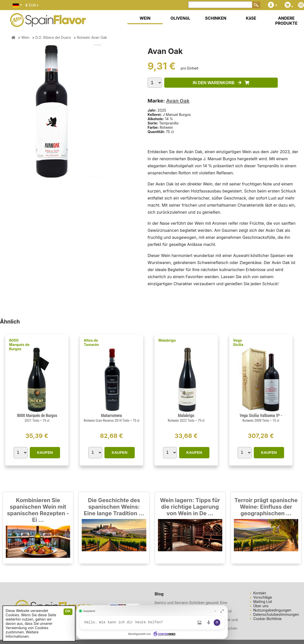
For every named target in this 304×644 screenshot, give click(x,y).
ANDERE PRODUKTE (286, 21)
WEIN (145, 18)
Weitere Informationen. (22, 634)
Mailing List (263, 602)
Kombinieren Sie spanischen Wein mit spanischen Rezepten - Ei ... (38, 510)
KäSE (251, 18)
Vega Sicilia (238, 342)
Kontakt (260, 593)
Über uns (261, 606)
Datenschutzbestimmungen (276, 614)
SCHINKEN (216, 18)
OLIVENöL (181, 18)
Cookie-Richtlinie (268, 619)
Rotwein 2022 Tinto (182, 421)
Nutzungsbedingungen (272, 610)
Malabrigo (167, 340)
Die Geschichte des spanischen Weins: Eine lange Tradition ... (114, 507)
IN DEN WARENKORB (221, 83)
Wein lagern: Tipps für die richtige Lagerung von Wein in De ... (190, 507)
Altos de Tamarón (91, 342)
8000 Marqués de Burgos (19, 345)
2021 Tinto (32, 421)
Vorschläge (263, 597)
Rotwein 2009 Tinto (256, 421)
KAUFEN (45, 452)
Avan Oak (178, 101)
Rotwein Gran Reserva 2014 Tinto (107, 421)
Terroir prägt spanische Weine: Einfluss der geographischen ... (266, 507)
